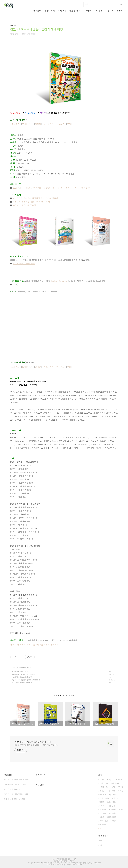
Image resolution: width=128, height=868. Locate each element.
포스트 (23, 645)
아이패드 (113, 810)
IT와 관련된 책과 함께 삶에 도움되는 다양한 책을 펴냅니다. (36, 745)
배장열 (102, 802)
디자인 (102, 780)
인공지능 (103, 813)
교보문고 (15, 124)
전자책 (110, 11)
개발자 (111, 780)
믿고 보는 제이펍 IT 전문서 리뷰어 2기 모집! (17, 794)
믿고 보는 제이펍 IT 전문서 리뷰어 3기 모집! (17, 780)
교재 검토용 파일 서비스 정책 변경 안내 (17, 785)
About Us (37, 11)
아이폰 (119, 780)
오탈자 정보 (99, 11)
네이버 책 (15, 645)
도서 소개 (62, 11)
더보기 (100, 828)
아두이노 (103, 806)
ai (108, 783)
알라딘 (38, 124)
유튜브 (29, 645)
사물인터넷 (112, 802)
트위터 (47, 645)
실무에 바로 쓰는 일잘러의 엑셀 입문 (23, 674)
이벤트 (88, 11)
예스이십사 (49, 124)
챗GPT (112, 806)
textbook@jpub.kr (59, 281)
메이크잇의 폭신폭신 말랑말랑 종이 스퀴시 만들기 (35, 198)
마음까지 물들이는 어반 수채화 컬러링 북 (31, 202)
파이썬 (112, 791)
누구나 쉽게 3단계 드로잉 (24, 205)
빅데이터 (103, 810)
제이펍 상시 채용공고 (12, 789)
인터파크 (60, 124)
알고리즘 (113, 795)
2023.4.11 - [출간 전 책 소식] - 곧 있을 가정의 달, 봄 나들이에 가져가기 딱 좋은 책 (51, 188)
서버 (122, 810)
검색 (121, 4)
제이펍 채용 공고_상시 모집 (14, 799)
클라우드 (103, 791)
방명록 (119, 11)
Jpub (101, 783)
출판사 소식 (50, 11)
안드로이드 (103, 787)
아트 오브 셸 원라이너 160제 (21, 683)
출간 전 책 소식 (76, 11)
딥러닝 (116, 798)
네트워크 (103, 795)
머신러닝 (113, 813)
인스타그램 (38, 645)
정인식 (121, 787)
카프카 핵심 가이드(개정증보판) (22, 677)
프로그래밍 (103, 821)
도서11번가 (27, 124)
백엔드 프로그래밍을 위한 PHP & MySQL (25, 680)
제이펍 (121, 791)
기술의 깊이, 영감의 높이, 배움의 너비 (33, 742)
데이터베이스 (104, 825)
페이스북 (54, 645)
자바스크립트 (104, 798)
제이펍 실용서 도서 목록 (24, 263)
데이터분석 (116, 783)
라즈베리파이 (113, 817)
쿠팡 (69, 124)
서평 (113, 787)
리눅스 (102, 817)
